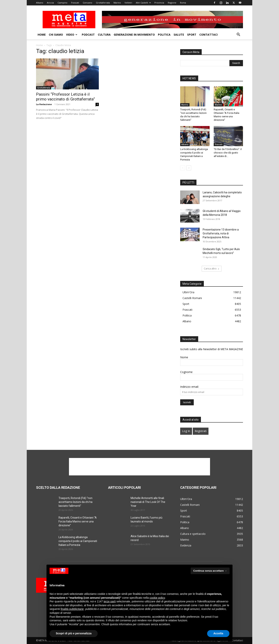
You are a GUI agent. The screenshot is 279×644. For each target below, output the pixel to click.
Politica (164, 35)
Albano (40, 3)
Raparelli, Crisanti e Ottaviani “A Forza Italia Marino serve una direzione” (78, 521)
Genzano (87, 3)
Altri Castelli (143, 3)
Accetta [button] (218, 633)
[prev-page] (183, 168)
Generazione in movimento (134, 35)
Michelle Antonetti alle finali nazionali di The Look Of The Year (148, 502)
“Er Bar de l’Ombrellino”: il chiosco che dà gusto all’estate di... (228, 153)
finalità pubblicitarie (72, 609)
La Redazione (44, 104)
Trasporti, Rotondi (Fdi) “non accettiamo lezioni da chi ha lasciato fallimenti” (75, 502)
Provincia (159, 3)
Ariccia (50, 3)
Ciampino (62, 3)
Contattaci (208, 35)
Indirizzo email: (189, 387)
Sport (192, 35)
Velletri (128, 3)
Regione (172, 3)
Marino (117, 3)
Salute (179, 35)
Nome (184, 357)
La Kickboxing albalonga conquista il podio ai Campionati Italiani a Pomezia (78, 541)
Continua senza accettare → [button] (210, 571)
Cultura (104, 35)
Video (72, 35)
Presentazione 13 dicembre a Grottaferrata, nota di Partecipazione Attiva (221, 233)
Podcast (88, 35)
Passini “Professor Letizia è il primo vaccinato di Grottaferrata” (65, 97)
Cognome (186, 372)
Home (42, 35)
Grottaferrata (103, 3)
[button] (238, 35)
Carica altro (212, 269)
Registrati (201, 431)
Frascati (75, 3)
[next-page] (189, 168)
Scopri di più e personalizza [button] (74, 633)
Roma (183, 3)
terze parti (110, 601)
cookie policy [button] (157, 598)
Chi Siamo (56, 35)
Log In (186, 431)
